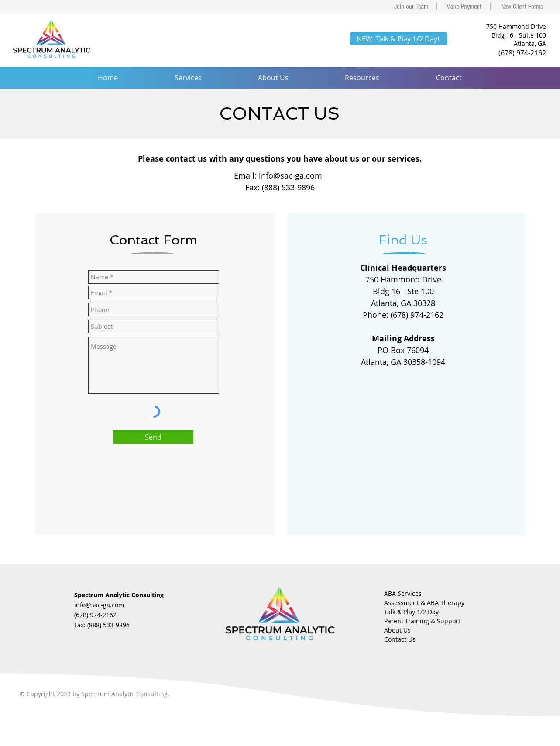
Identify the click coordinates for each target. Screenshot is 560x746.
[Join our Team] (411, 7)
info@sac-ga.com (290, 175)
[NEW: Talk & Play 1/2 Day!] (399, 39)
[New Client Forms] (522, 7)
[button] (188, 78)
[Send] (153, 437)
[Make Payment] (464, 7)
